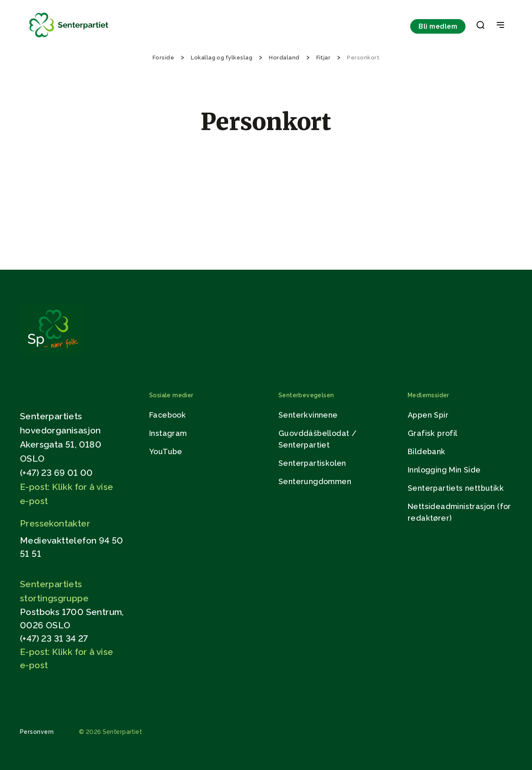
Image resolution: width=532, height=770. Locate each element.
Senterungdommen (315, 481)
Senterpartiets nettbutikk (456, 488)
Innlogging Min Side (444, 470)
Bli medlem (438, 26)
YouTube (166, 451)
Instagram (168, 433)
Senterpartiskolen (312, 463)
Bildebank (427, 451)
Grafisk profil (433, 433)
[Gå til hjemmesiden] (53, 352)
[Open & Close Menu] (500, 26)
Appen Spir (428, 415)
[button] (480, 27)
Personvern (37, 732)
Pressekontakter (55, 523)
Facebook (167, 415)
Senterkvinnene (308, 415)
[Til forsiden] (69, 38)
